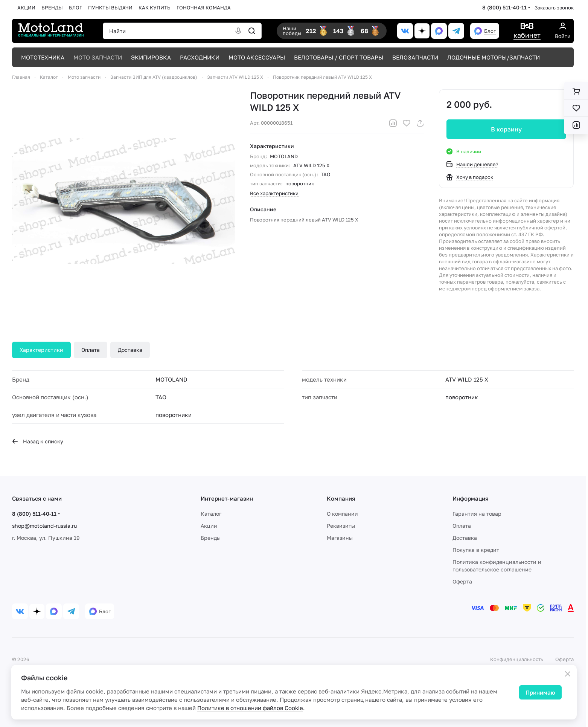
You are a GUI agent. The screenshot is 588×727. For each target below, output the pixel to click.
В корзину (506, 129)
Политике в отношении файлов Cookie (250, 708)
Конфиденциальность (517, 659)
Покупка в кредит (476, 550)
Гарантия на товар (477, 514)
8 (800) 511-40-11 (504, 7)
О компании (342, 514)
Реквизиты (341, 526)
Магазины (340, 538)
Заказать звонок (554, 8)
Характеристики (41, 350)
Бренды (211, 538)
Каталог (211, 514)
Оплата (91, 350)
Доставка (130, 350)
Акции (209, 526)
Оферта (462, 581)
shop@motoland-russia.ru (44, 526)
